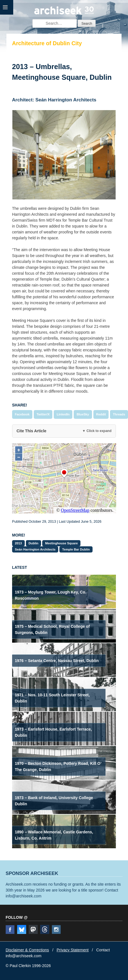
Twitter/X (43, 414)
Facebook (22, 414)
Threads (119, 414)
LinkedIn (63, 414)
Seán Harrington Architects (35, 549)
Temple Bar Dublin (76, 549)
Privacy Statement (73, 950)
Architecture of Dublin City (47, 43)
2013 (18, 543)
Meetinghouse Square (61, 543)
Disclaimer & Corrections (27, 950)
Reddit (101, 414)
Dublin (34, 543)
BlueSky (83, 414)
